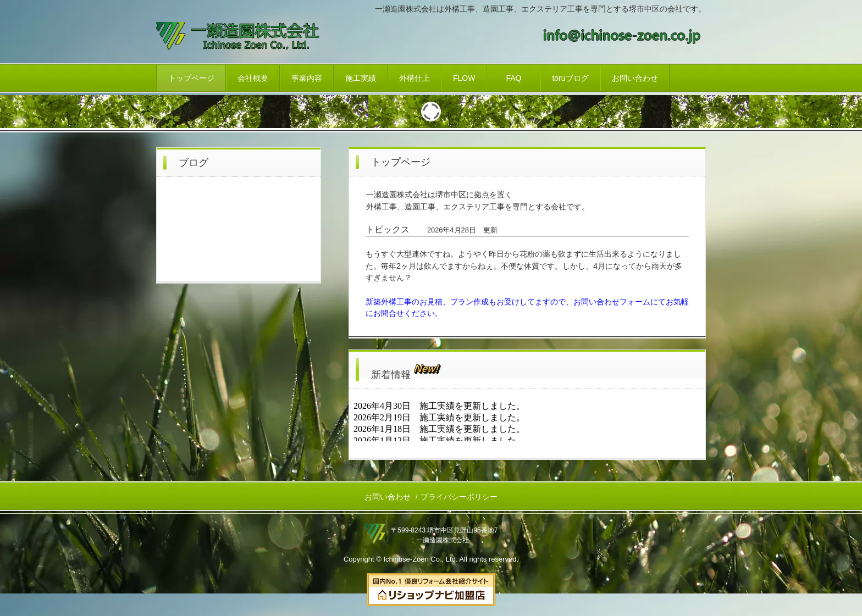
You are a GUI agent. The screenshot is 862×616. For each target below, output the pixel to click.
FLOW (464, 78)
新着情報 (407, 369)
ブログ (194, 163)
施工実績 (361, 78)
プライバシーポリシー (459, 497)
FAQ (513, 78)
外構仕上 (415, 78)
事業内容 (307, 78)
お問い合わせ (635, 78)
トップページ (191, 78)
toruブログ (570, 78)
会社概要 (253, 78)
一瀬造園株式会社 (249, 37)
